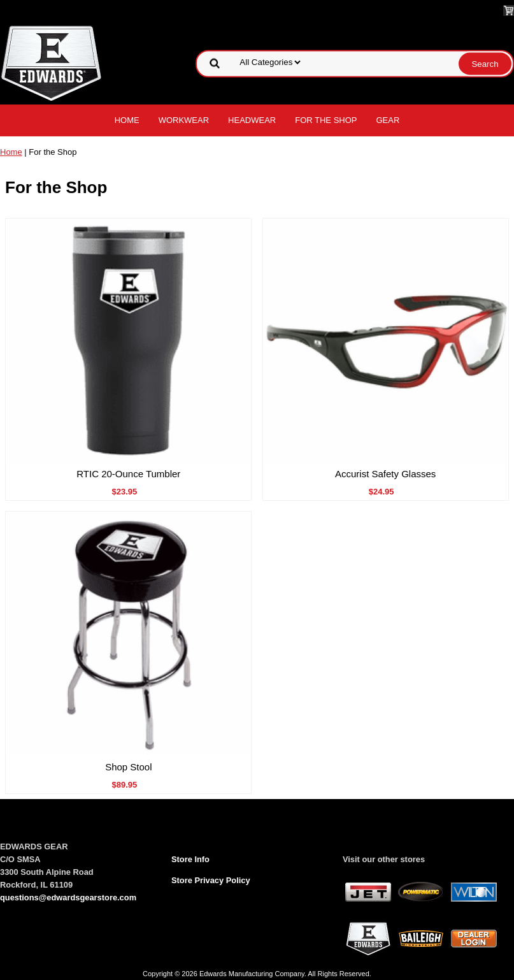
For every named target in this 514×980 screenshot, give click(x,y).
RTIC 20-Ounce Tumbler (128, 474)
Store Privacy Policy (211, 880)
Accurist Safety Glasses (385, 474)
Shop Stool (128, 767)
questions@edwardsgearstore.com (68, 897)
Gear (388, 120)
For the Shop (326, 120)
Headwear (252, 120)
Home (127, 120)
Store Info (190, 859)
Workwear (184, 120)
